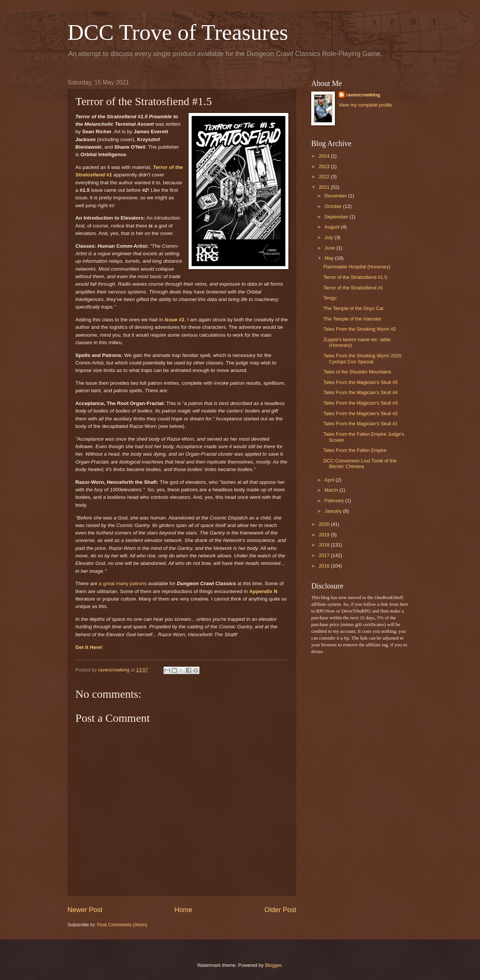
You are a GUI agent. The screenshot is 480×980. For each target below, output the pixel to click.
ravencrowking (363, 95)
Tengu (330, 298)
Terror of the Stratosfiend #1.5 (355, 277)
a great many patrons (123, 583)
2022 (325, 177)
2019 (325, 535)
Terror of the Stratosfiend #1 (353, 288)
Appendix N (263, 591)
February (335, 501)
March (332, 490)
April (330, 480)
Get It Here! (89, 647)
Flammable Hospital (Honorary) (357, 267)
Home (183, 910)
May (330, 258)
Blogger (273, 965)
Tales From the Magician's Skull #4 (361, 392)
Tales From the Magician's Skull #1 (361, 424)
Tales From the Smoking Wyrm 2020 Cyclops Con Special (362, 358)
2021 (325, 187)
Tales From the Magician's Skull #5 (361, 382)
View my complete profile (365, 105)
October (334, 206)
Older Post (280, 910)
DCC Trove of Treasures (178, 32)
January (334, 511)
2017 (325, 555)
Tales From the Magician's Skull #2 (361, 413)
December (336, 196)
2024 (325, 156)
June (330, 248)
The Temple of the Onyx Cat (353, 308)
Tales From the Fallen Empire (355, 450)
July (329, 237)
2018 (325, 545)
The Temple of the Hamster (352, 319)
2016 (325, 566)
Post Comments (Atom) (122, 925)
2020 (325, 524)
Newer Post (85, 910)
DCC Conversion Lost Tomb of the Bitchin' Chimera (360, 464)
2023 (325, 166)
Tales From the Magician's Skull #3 (361, 403)
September (337, 217)
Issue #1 (174, 320)
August (333, 227)
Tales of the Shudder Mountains (357, 372)
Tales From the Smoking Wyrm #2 (360, 329)
